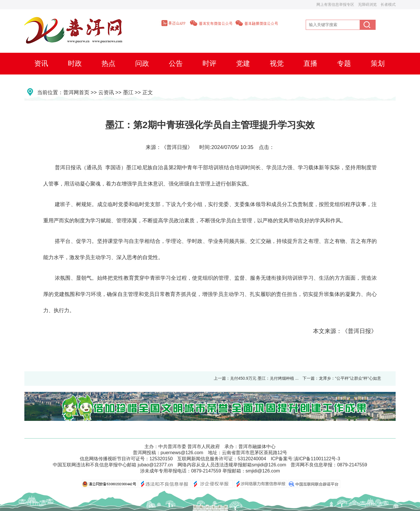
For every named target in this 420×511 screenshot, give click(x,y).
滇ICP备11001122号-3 (317, 459)
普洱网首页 (76, 92)
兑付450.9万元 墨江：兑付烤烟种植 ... (264, 378)
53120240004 (252, 459)
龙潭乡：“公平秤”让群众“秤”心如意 (350, 378)
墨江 (128, 92)
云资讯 (106, 92)
